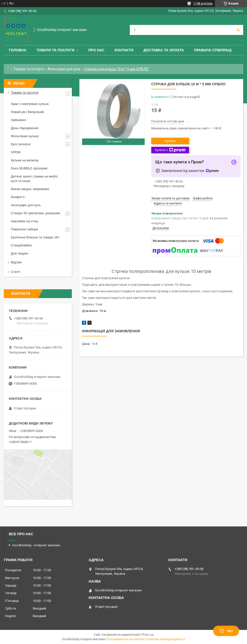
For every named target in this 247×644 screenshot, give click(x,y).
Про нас (96, 50)
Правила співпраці (213, 50)
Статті (16, 272)
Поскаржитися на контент (126, 639)
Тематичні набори (24, 229)
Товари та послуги (55, 50)
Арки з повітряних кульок (30, 104)
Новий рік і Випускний (27, 112)
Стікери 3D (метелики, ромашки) (36, 213)
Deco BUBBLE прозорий (29, 168)
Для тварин (20, 253)
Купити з (170, 150)
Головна (18, 50)
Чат (226, 631)
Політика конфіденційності (166, 639)
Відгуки (16, 262)
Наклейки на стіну (24, 221)
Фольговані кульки (25, 136)
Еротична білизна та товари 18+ (35, 237)
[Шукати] (238, 30)
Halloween (19, 120)
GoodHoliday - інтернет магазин (36, 545)
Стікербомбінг (21, 245)
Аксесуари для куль (64, 69)
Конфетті (18, 197)
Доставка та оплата (164, 50)
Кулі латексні (21, 144)
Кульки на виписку (25, 160)
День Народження (25, 128)
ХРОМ (16, 152)
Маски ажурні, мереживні (30, 189)
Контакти (124, 50)
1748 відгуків (203, 4)
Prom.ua (148, 635)
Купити (170, 141)
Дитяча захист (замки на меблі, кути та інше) (35, 179)
